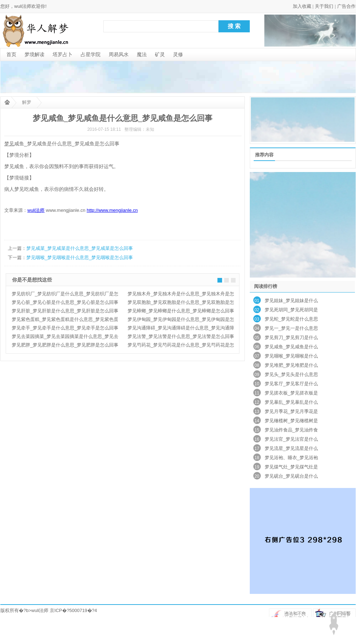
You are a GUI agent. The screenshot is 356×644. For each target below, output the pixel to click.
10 (257, 384)
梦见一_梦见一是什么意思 (291, 328)
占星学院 (91, 54)
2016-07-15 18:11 (104, 129)
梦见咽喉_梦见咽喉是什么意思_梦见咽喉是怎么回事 (80, 257)
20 (257, 476)
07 (257, 356)
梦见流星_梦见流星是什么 (291, 448)
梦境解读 (34, 54)
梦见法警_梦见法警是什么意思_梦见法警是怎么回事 (181, 336)
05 (257, 338)
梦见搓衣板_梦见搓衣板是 (291, 393)
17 (257, 449)
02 (257, 310)
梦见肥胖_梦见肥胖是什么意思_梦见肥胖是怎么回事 (65, 345)
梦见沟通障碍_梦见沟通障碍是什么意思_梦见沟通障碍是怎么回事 (181, 329)
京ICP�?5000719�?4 (73, 610)
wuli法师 (40, 610)
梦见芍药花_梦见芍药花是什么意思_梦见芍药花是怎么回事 (181, 346)
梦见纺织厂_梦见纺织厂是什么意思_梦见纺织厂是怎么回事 (65, 295)
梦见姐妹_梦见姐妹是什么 (291, 300)
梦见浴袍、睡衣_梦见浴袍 (291, 458)
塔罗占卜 (63, 54)
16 (257, 439)
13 (257, 412)
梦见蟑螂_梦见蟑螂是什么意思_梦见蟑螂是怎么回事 (181, 311)
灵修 (178, 54)
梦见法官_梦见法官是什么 (291, 439)
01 (257, 301)
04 (257, 328)
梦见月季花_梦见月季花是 (291, 411)
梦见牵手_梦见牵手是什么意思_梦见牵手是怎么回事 (65, 328)
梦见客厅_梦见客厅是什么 (291, 384)
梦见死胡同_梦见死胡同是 (291, 310)
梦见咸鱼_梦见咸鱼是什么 (291, 347)
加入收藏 (302, 6)
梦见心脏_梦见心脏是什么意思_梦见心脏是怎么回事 (65, 302)
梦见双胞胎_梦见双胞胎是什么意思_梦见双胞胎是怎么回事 (181, 303)
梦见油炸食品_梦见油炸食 (291, 430)
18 (257, 458)
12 (257, 402)
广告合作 (346, 6)
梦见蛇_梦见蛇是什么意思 (291, 319)
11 (257, 393)
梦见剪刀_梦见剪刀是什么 (291, 337)
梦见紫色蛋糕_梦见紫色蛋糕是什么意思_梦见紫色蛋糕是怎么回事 (65, 320)
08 (257, 365)
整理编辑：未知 (139, 129)
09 (257, 375)
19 (257, 467)
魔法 (142, 54)
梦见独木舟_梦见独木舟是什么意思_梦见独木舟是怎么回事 (181, 295)
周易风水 (119, 54)
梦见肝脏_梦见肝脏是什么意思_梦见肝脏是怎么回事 (65, 311)
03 (257, 319)
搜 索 (234, 26)
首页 (11, 54)
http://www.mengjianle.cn (112, 210)
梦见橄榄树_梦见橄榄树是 (291, 421)
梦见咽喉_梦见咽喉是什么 (291, 356)
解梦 (27, 102)
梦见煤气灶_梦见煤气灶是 (291, 467)
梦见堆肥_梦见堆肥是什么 (291, 365)
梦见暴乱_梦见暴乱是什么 (291, 402)
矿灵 (160, 54)
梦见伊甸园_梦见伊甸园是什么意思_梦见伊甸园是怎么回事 (181, 320)
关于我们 (324, 6)
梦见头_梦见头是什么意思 (291, 374)
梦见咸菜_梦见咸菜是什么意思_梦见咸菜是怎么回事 (80, 248)
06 (257, 347)
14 (257, 421)
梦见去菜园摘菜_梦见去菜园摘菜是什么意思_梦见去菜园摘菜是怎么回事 (65, 337)
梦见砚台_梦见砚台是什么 (291, 476)
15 (257, 430)
